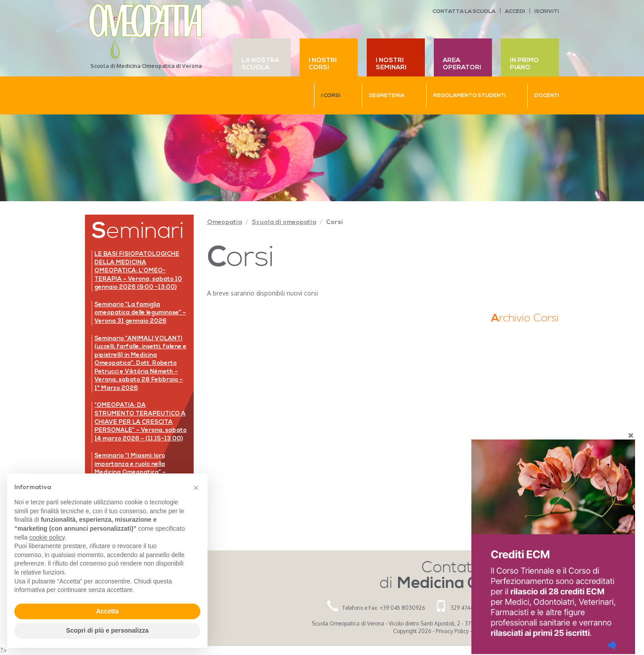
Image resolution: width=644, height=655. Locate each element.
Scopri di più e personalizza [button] (107, 630)
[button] (196, 488)
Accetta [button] (108, 611)
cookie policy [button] (47, 537)
